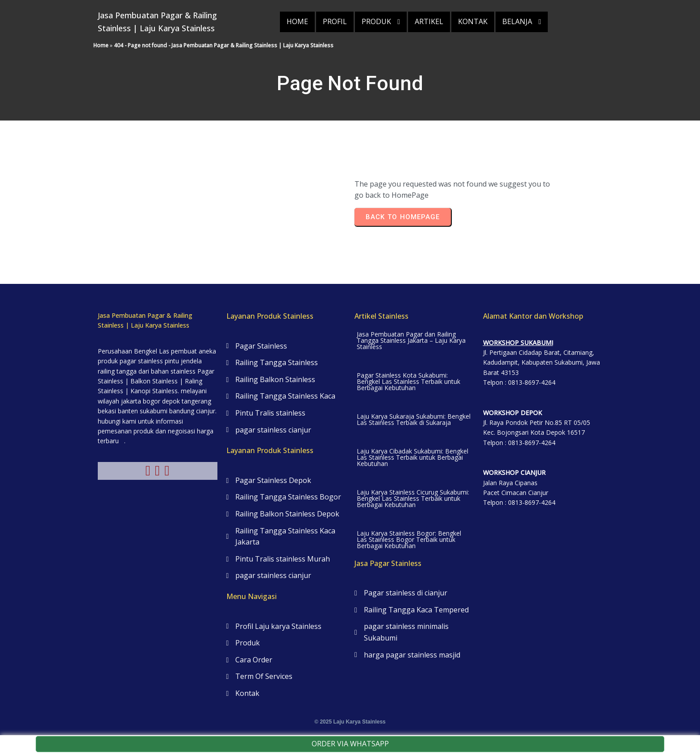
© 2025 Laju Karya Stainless (350, 722)
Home (101, 45)
